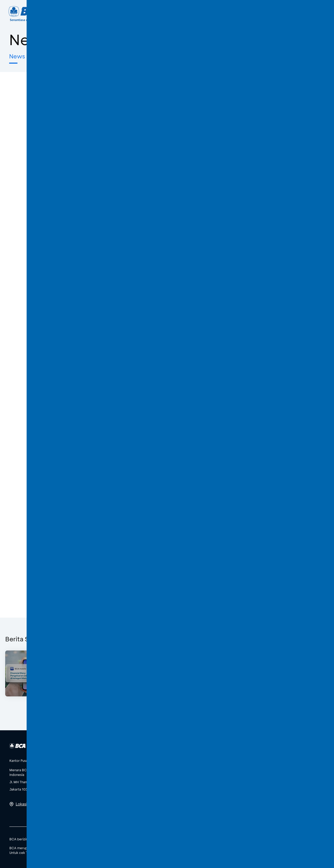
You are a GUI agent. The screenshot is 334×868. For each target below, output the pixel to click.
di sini (85, 853)
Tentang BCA (190, 13)
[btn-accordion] (32, 761)
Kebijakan (255, 839)
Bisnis (156, 13)
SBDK (237, 839)
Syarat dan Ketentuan (286, 839)
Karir (225, 13)
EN (300, 14)
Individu (126, 13)
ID (290, 14)
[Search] (247, 14)
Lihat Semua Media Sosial (133, 802)
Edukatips (80, 56)
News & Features (33, 56)
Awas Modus (120, 56)
